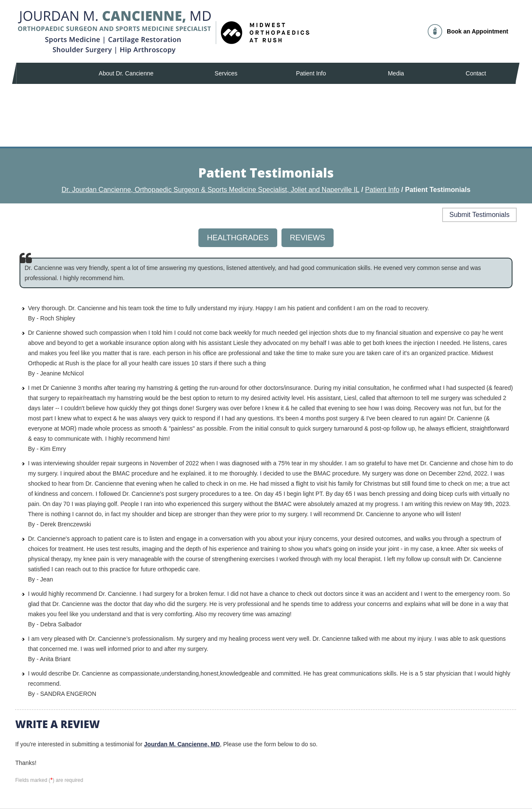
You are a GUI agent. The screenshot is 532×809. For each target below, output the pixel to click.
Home (41, 73)
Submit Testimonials (479, 215)
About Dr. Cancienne (126, 73)
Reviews (308, 238)
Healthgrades (238, 238)
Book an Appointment (478, 31)
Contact (476, 73)
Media (396, 73)
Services (226, 73)
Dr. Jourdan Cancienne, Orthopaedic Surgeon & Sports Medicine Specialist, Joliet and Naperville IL (210, 190)
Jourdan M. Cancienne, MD (182, 744)
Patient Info (311, 73)
